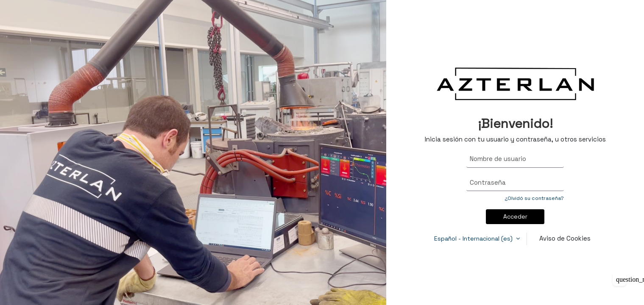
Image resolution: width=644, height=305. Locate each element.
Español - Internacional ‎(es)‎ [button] (474, 238)
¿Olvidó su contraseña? (534, 198)
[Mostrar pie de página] (619, 279)
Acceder (515, 216)
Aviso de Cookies (565, 238)
